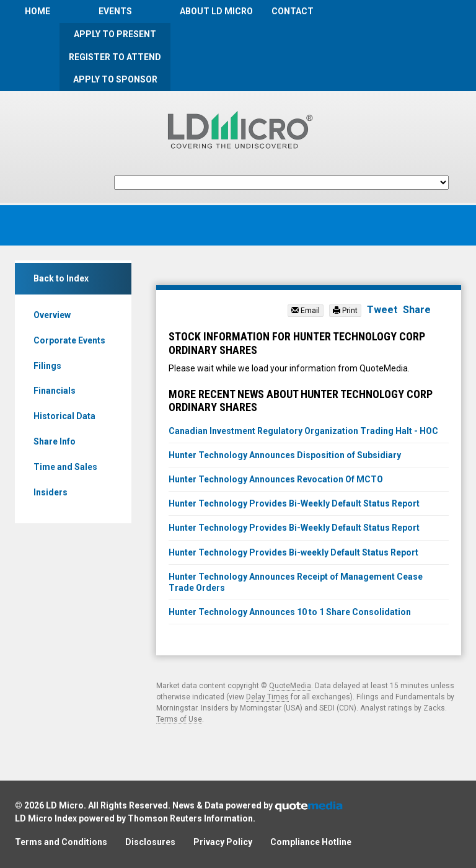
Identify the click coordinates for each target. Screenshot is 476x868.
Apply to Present (115, 34)
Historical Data (64, 416)
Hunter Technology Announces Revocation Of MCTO (276, 479)
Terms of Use (179, 719)
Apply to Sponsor (115, 79)
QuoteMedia (290, 686)
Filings (47, 366)
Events (115, 11)
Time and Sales (65, 467)
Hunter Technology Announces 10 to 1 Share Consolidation (290, 612)
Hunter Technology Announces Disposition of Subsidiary (285, 455)
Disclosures (150, 842)
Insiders (51, 492)
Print (345, 311)
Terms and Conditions (61, 842)
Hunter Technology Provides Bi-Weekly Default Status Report (294, 503)
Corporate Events (69, 340)
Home (37, 11)
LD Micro (65, 805)
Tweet (382, 310)
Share (417, 310)
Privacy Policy (223, 842)
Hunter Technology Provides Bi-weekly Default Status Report (293, 552)
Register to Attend (115, 57)
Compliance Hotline (311, 842)
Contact (293, 11)
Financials (55, 391)
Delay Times (267, 697)
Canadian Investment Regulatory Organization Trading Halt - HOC (303, 431)
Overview (52, 315)
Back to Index (61, 278)
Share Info (55, 441)
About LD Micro (216, 11)
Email (306, 311)
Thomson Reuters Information (190, 818)
